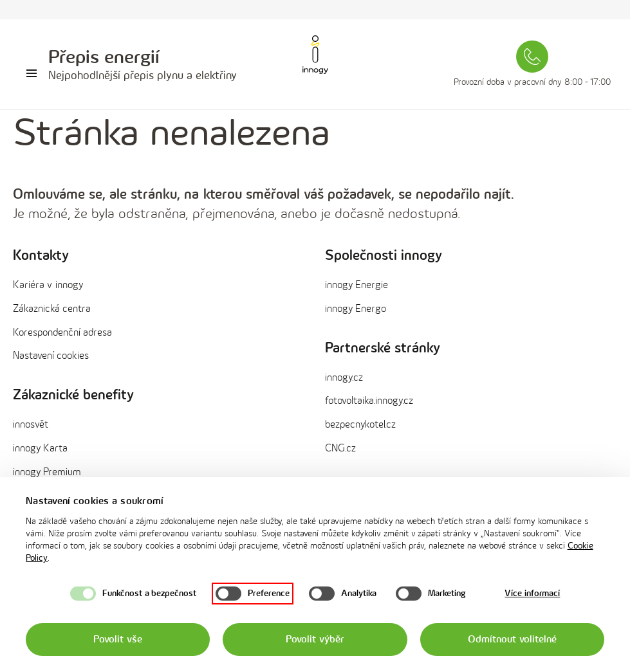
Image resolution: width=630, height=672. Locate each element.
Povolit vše (117, 640)
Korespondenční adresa (62, 333)
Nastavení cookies (51, 356)
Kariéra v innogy (48, 285)
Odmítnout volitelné (512, 640)
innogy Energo (356, 309)
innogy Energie (357, 285)
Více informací (532, 593)
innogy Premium (47, 472)
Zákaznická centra (52, 309)
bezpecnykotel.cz (360, 425)
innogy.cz (344, 378)
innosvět (31, 425)
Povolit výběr (315, 640)
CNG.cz (340, 449)
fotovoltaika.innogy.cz (369, 401)
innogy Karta (40, 449)
